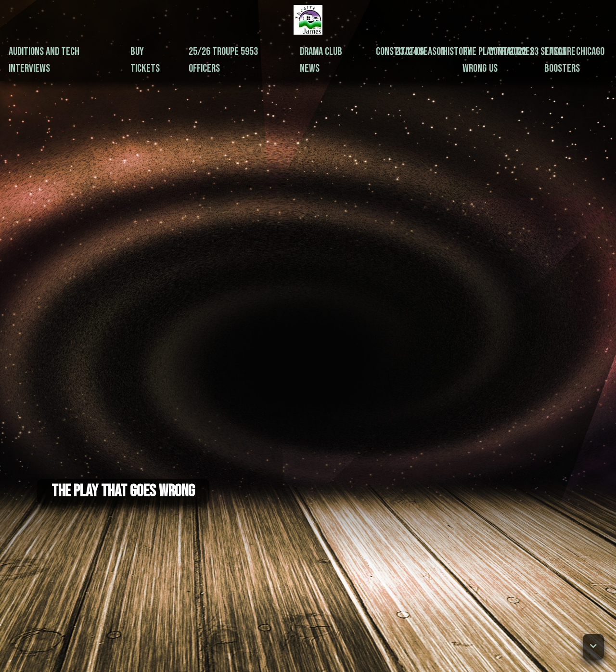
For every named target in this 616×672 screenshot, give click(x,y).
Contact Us (505, 60)
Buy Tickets (145, 60)
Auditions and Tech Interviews (44, 60)
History (457, 52)
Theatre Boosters (562, 60)
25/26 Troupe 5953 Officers (223, 60)
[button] (593, 647)
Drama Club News (321, 60)
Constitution (401, 52)
